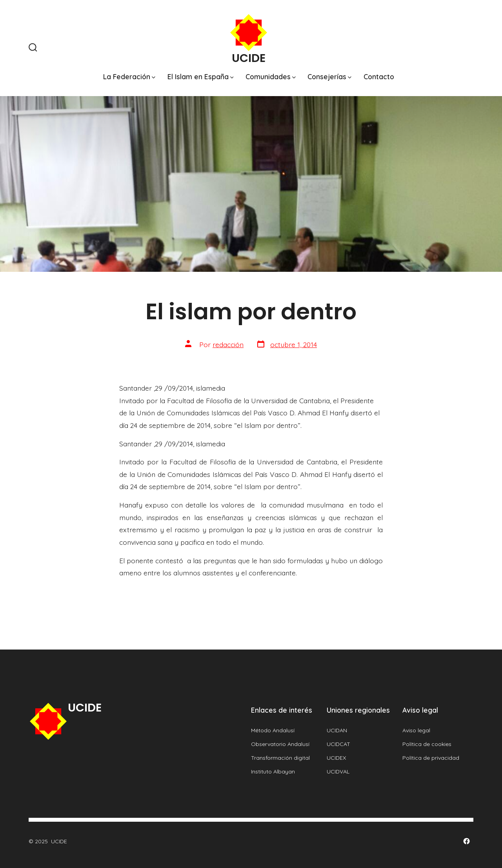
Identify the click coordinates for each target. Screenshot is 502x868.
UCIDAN (337, 730)
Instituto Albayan (273, 772)
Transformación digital (280, 758)
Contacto (379, 76)
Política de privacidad (431, 758)
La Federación (129, 76)
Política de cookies (427, 744)
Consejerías (329, 76)
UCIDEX (336, 758)
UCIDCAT (338, 744)
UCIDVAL (338, 772)
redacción (228, 344)
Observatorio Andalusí (280, 744)
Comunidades (271, 76)
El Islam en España (201, 76)
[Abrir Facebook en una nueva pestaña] (467, 841)
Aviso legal (416, 730)
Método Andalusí (273, 730)
